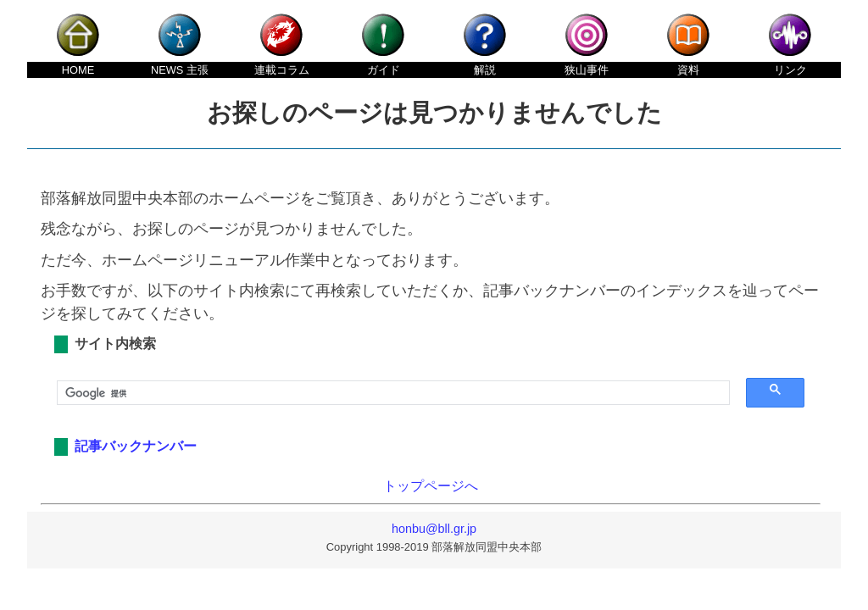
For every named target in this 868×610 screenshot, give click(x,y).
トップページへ (431, 486)
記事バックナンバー (136, 446)
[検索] (387, 393)
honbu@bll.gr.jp (434, 529)
